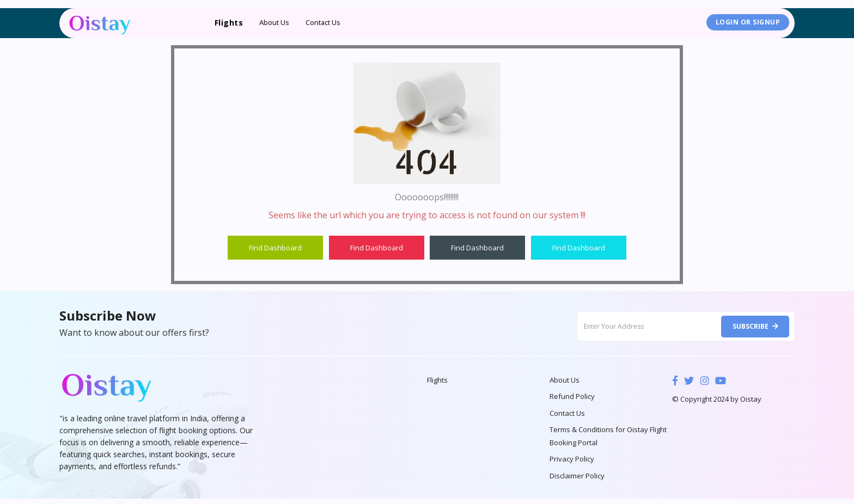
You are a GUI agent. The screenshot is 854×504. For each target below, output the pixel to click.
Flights (437, 381)
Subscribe (753, 326)
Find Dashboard (275, 248)
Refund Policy (572, 398)
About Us (274, 23)
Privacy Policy (572, 464)
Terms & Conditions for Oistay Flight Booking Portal (608, 440)
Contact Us (324, 23)
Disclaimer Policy (577, 481)
